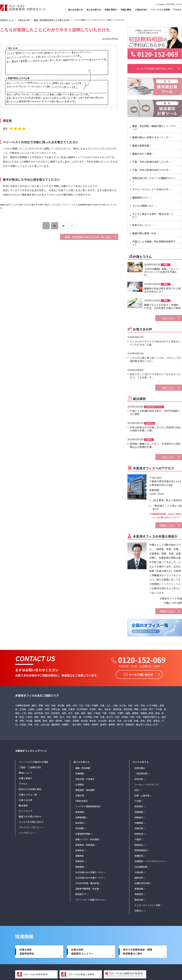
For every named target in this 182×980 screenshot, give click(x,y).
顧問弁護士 (140, 768)
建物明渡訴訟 (141, 850)
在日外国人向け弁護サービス (89, 877)
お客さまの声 (25, 800)
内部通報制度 (141, 866)
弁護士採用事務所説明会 (27, 951)
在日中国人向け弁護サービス (89, 872)
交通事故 (80, 784)
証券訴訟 (80, 850)
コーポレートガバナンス (146, 784)
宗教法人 (139, 910)
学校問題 (80, 828)
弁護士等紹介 (111, 10)
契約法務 (139, 779)
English (161, 4)
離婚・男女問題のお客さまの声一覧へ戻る (88, 237)
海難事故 (80, 856)
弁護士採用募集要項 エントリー (82, 951)
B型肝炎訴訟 (81, 801)
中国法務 (139, 872)
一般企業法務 (141, 773)
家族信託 (80, 861)
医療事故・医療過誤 (85, 845)
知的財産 (139, 834)
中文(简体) (170, 4)
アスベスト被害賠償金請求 (88, 806)
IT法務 (138, 801)
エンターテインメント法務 (147, 905)
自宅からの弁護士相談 (30, 789)
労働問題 (80, 773)
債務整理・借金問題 (85, 790)
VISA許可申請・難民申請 (87, 883)
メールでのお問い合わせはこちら (155, 68)
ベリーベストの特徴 (160, 10)
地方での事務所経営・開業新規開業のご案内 (138, 951)
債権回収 (139, 856)
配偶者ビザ (81, 894)
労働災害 (80, 795)
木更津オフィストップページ (31, 751)
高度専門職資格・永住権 (87, 888)
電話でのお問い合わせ (30, 816)
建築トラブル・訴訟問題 (87, 839)
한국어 (179, 4)
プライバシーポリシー (30, 827)
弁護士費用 (126, 10)
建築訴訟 (139, 845)
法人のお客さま (94, 10)
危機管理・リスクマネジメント (149, 861)
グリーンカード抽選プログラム (90, 899)
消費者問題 (81, 817)
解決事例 (23, 805)
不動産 (138, 839)
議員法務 (139, 899)
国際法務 (139, 877)
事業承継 (139, 888)
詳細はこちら (167, 525)
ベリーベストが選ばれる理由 (33, 762)
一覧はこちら (167, 318)
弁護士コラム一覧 (28, 794)
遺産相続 (80, 812)
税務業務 (80, 866)
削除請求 (80, 823)
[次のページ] (72, 226)
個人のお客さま (76, 10)
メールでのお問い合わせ (31, 822)
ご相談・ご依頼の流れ (30, 767)
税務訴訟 (139, 817)
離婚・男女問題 (83, 768)
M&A (137, 790)
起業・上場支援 (142, 795)
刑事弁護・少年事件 (85, 779)
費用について (25, 773)
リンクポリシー (27, 833)
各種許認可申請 (142, 883)
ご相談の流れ (141, 10)
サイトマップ (25, 811)
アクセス (177, 10)
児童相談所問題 (83, 834)
